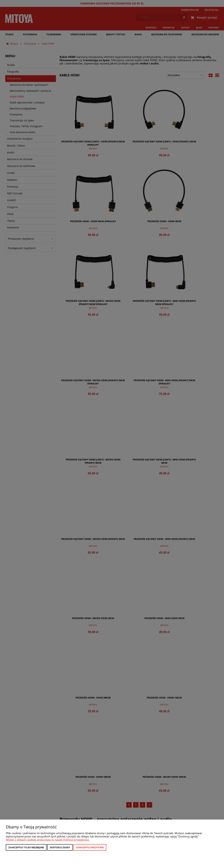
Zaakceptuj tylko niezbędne (26, 848)
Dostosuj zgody (60, 848)
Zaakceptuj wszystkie (90, 848)
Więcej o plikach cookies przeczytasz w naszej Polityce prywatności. (48, 840)
